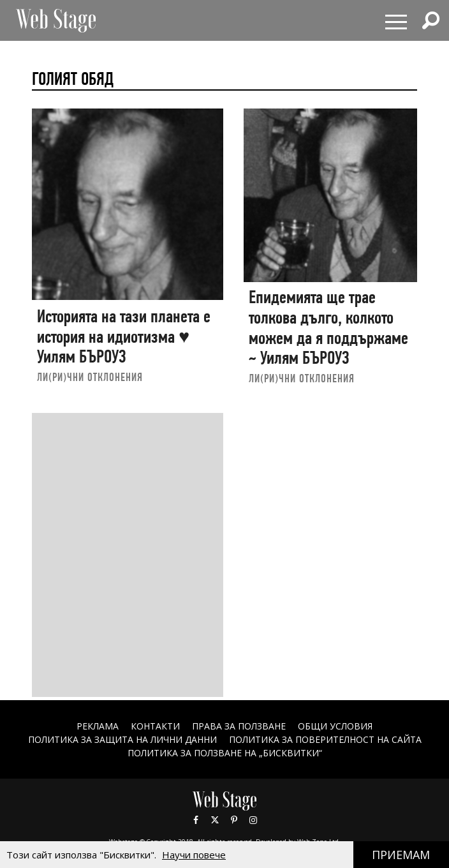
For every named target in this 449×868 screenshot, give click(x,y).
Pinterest (234, 820)
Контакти (155, 726)
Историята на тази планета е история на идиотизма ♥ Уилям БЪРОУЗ (124, 336)
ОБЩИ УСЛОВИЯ (335, 726)
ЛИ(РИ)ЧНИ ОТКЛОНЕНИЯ (90, 377)
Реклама (98, 726)
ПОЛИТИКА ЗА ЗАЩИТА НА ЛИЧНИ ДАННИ (122, 739)
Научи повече (194, 855)
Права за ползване (239, 726)
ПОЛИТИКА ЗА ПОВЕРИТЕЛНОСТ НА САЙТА (325, 739)
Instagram (253, 820)
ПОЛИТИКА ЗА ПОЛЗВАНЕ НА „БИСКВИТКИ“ (225, 753)
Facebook (196, 820)
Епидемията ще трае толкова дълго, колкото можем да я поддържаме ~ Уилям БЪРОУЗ (328, 327)
